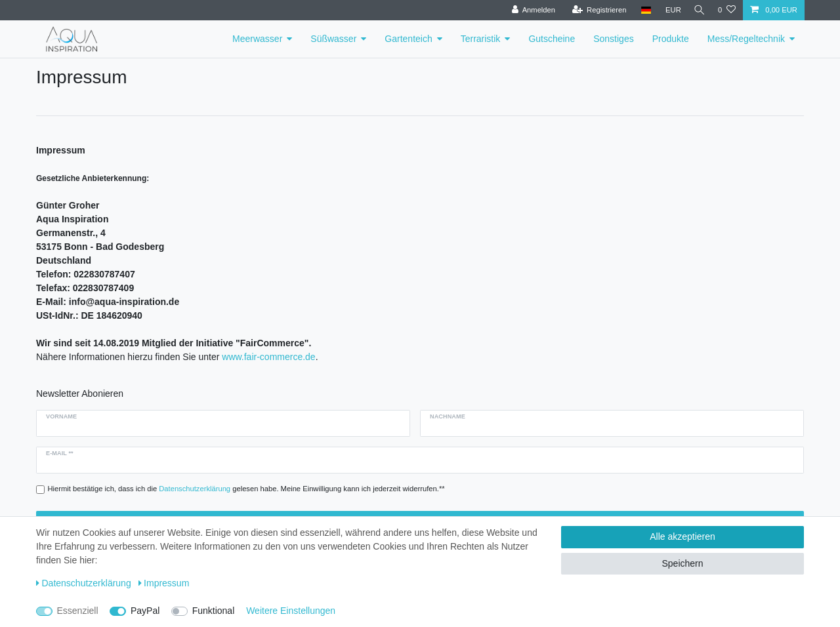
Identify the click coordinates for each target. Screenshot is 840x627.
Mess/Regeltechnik (746, 39)
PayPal (145, 611)
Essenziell (78, 611)
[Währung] (669, 10)
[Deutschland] (641, 10)
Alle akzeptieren (682, 536)
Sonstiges (613, 39)
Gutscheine (552, 39)
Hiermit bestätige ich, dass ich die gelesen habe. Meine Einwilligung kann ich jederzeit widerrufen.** (246, 489)
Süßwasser (333, 39)
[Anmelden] (529, 10)
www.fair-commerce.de (268, 357)
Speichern (682, 563)
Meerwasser (257, 39)
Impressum (164, 583)
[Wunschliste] (727, 10)
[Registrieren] (595, 10)
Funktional (214, 611)
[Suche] (698, 10)
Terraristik (481, 39)
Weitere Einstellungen (291, 611)
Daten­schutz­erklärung (84, 583)
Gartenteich (408, 39)
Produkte (671, 39)
